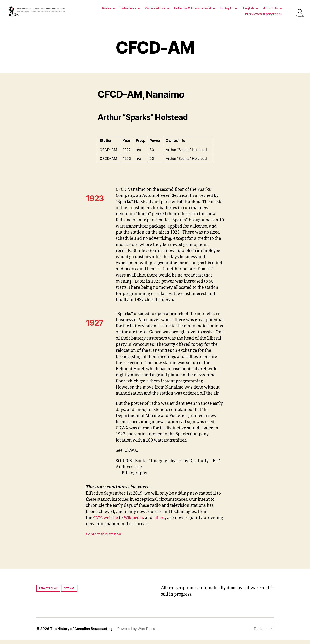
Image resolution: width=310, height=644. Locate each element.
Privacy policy (48, 592)
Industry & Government (193, 10)
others (163, 522)
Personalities (155, 10)
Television (128, 10)
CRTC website (106, 522)
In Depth (226, 10)
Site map (69, 592)
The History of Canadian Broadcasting (83, 633)
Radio (106, 10)
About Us (270, 10)
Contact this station (105, 538)
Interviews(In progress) (263, 16)
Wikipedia (136, 522)
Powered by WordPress (139, 633)
